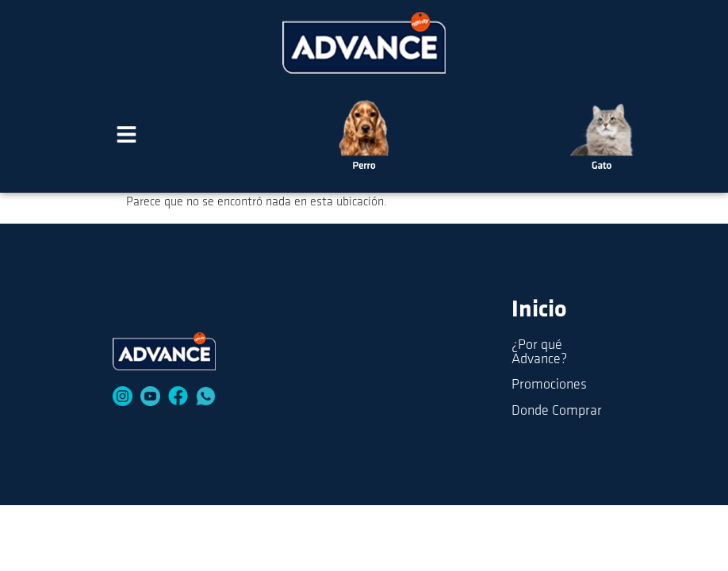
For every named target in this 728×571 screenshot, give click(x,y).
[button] (127, 138)
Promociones (549, 385)
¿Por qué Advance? (539, 353)
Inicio (539, 310)
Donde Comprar (557, 411)
